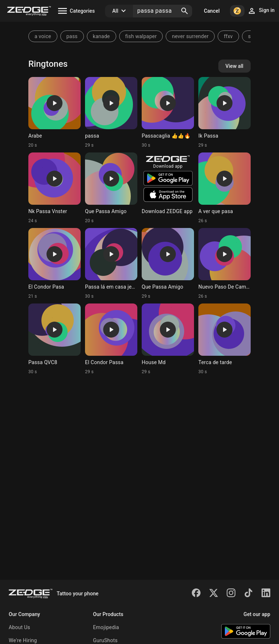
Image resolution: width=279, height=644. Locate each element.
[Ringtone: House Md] (168, 339)
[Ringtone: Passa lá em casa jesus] (111, 264)
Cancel (212, 11)
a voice (43, 36)
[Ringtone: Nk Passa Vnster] (54, 188)
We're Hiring (23, 640)
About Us (19, 627)
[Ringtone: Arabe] (54, 113)
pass (72, 36)
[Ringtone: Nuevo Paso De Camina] (225, 264)
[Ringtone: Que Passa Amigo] (111, 188)
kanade (102, 36)
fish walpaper (141, 36)
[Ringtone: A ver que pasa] (225, 188)
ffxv (228, 36)
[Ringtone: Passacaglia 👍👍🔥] (168, 113)
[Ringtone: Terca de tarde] (225, 339)
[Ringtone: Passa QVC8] (54, 339)
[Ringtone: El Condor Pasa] (54, 264)
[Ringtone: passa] (111, 113)
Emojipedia (106, 627)
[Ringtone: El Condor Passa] (111, 339)
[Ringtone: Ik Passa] (225, 113)
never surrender (190, 36)
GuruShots (105, 640)
